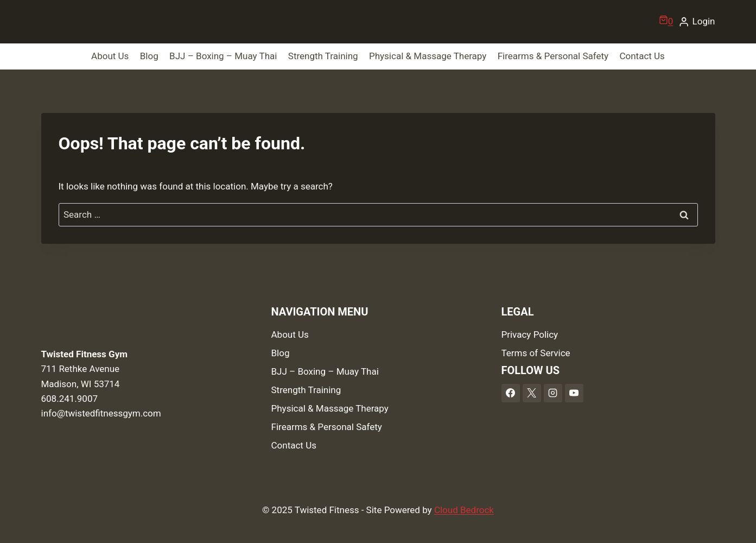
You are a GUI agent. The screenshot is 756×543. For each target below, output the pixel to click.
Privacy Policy (530, 334)
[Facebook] (511, 393)
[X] (532, 393)
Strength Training (323, 56)
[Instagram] (553, 393)
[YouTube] (574, 393)
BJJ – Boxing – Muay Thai (223, 56)
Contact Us (642, 56)
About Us (110, 56)
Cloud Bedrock (464, 510)
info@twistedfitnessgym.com (101, 413)
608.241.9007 (70, 399)
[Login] (697, 22)
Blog (149, 56)
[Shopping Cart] (666, 21)
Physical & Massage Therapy (428, 56)
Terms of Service (536, 353)
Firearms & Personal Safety (553, 56)
